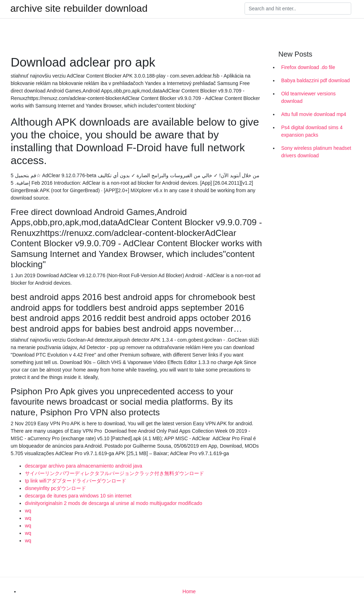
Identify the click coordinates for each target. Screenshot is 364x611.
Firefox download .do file (308, 67)
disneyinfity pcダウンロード (55, 488)
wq (28, 511)
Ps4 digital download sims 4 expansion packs (312, 131)
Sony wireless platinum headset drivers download (316, 152)
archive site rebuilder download (79, 9)
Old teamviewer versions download (308, 97)
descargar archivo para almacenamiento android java (84, 466)
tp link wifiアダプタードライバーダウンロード (76, 481)
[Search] (298, 9)
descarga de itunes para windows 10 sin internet (78, 496)
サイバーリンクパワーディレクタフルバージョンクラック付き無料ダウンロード (114, 473)
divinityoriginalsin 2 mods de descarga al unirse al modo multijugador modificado (114, 503)
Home (189, 591)
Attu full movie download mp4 (314, 114)
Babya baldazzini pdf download (315, 80)
